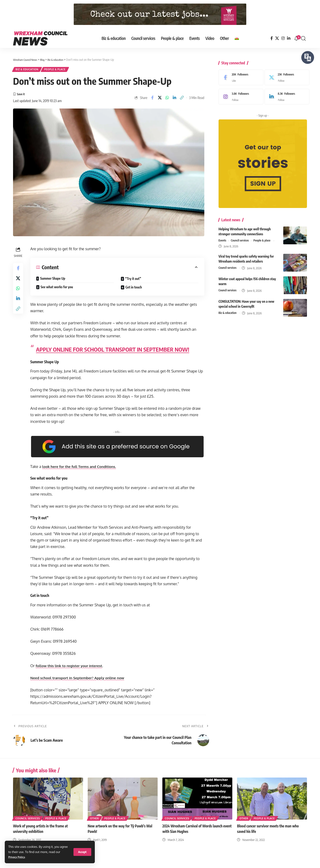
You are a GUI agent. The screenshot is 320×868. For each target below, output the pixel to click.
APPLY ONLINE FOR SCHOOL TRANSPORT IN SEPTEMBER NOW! (114, 352)
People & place (63, 70)
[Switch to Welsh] (237, 38)
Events (223, 237)
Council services (241, 237)
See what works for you (58, 290)
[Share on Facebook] (152, 100)
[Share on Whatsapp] (167, 100)
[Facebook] (272, 38)
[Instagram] (283, 38)
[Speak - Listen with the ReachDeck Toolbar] (308, 57)
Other (95, 821)
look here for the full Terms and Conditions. (82, 469)
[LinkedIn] (289, 38)
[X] (277, 38)
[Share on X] (159, 100)
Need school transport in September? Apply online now (81, 681)
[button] (82, 852)
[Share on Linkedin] (174, 100)
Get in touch (134, 290)
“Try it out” (134, 281)
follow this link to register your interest (72, 669)
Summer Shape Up (54, 281)
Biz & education (30, 70)
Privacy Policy (18, 857)
